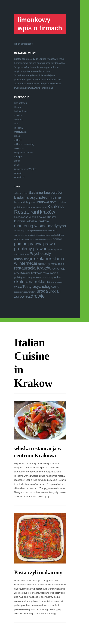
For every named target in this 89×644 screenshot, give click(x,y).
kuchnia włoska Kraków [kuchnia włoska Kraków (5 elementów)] (32, 221)
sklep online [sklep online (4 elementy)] (54, 277)
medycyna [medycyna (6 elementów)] (57, 226)
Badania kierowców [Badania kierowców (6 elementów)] (45, 192)
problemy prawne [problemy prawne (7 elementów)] (31, 249)
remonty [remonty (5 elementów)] (44, 264)
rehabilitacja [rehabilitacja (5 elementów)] (23, 259)
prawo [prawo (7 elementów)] (49, 244)
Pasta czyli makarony (38, 572)
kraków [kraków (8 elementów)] (48, 212)
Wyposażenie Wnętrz (25, 169)
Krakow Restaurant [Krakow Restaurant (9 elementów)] (39, 209)
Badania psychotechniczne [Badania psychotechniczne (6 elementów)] (38, 197)
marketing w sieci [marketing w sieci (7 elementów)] (31, 226)
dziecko (18, 115)
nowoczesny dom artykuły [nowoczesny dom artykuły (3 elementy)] (25, 231)
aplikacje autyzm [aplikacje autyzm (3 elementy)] (21, 193)
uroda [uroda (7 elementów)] (42, 291)
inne (16, 124)
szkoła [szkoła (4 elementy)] (18, 287)
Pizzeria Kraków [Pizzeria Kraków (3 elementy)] (28, 240)
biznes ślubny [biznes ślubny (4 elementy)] (22, 202)
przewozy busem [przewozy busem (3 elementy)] (55, 249)
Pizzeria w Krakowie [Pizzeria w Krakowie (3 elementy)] (43, 240)
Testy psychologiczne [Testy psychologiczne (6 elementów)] (41, 287)
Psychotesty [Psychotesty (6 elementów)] (40, 254)
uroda (17, 161)
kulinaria (18, 128)
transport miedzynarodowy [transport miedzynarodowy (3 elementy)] (25, 292)
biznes (17, 107)
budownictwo (21, 111)
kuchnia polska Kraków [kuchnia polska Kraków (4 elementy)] (43, 217)
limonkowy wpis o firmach (40, 24)
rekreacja (19, 148)
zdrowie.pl (19, 177)
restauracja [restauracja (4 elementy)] (57, 264)
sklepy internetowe (24, 152)
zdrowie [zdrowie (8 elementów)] (37, 296)
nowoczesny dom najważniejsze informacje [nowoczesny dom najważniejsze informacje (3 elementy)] (32, 235)
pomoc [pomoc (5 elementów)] (58, 239)
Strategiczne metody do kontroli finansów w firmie (39, 59)
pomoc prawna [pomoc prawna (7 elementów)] (28, 244)
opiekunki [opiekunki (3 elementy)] (55, 235)
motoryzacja (20, 132)
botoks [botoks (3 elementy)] (34, 202)
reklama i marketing (24, 144)
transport (19, 157)
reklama (18, 140)
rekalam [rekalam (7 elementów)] (40, 258)
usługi (17, 165)
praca (17, 136)
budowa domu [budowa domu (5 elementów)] (48, 202)
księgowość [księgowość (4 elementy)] (21, 217)
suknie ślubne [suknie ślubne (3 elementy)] (57, 282)
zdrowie (18, 173)
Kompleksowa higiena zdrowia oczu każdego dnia (39, 63)
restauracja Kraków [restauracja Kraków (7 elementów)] (33, 268)
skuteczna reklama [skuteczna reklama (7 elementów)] (32, 282)
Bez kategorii (21, 103)
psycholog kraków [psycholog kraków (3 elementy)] (22, 254)
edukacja (19, 120)
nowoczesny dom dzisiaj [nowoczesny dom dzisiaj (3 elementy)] (46, 231)
